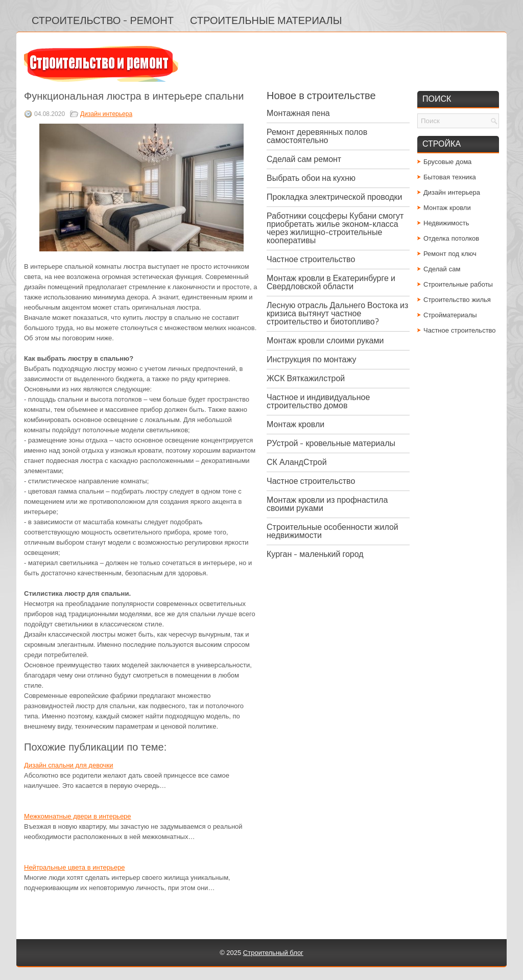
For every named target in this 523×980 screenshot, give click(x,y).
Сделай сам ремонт (304, 159)
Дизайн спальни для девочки (69, 765)
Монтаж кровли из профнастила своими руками (327, 504)
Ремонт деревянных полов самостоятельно (317, 136)
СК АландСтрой (297, 462)
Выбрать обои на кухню (311, 178)
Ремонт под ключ (450, 254)
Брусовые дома (447, 162)
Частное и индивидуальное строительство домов (318, 401)
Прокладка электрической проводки (335, 197)
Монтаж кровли (295, 424)
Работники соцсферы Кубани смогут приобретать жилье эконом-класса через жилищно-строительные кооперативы (335, 228)
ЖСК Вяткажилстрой (306, 378)
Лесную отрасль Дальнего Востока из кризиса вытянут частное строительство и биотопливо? (337, 313)
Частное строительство (311, 259)
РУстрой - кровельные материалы (331, 443)
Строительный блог (273, 953)
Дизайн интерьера (106, 114)
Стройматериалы (450, 315)
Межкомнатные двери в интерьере (78, 816)
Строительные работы (458, 284)
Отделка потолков (451, 238)
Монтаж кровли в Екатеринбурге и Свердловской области (331, 282)
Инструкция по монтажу (311, 359)
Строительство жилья (457, 300)
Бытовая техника (450, 177)
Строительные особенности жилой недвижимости (332, 531)
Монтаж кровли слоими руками (325, 341)
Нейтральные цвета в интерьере (74, 867)
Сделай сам (442, 269)
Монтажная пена (298, 113)
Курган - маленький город (315, 554)
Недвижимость (446, 223)
